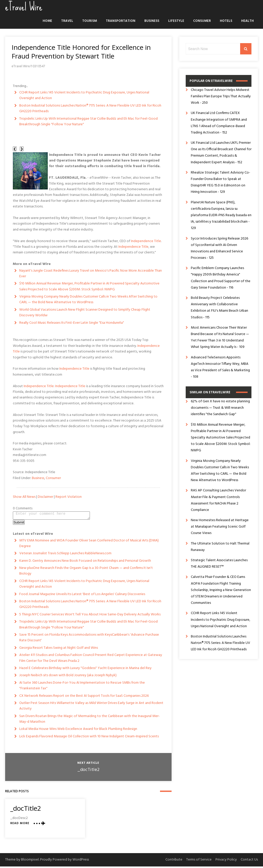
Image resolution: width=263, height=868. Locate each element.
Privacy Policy (226, 861)
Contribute (174, 861)
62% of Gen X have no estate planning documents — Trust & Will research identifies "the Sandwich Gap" (220, 408)
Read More (20, 825)
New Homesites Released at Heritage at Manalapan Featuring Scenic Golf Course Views (220, 527)
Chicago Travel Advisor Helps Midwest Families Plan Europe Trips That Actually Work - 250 (221, 96)
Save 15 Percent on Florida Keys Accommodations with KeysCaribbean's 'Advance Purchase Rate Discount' (89, 639)
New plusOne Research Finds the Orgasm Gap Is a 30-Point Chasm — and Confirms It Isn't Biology (86, 572)
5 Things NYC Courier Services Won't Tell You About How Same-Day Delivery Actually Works (90, 616)
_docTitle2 (88, 771)
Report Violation (69, 497)
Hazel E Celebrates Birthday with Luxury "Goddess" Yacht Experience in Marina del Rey (85, 670)
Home (47, 21)
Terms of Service (199, 861)
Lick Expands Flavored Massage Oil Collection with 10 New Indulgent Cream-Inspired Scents (89, 738)
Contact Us (249, 861)
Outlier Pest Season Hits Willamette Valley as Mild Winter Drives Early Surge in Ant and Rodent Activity (91, 707)
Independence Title (146, 241)
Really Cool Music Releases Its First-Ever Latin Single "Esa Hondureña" (72, 323)
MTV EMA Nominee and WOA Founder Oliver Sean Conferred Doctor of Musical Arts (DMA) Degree (89, 545)
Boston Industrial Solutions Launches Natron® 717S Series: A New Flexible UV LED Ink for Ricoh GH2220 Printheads (90, 108)
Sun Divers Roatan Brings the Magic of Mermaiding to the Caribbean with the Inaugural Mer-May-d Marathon (90, 721)
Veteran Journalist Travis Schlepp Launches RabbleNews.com (65, 555)
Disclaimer (45, 497)
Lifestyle (176, 21)
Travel (67, 21)
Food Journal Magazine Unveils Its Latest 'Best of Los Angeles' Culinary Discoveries (82, 596)
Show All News (24, 497)
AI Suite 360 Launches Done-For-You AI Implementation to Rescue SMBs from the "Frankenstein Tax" (82, 687)
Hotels (226, 21)
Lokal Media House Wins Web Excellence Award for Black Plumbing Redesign (78, 731)
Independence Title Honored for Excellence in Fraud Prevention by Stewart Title (81, 52)
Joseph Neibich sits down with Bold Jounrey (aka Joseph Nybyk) (68, 677)
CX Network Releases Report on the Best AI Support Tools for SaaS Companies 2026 (84, 697)
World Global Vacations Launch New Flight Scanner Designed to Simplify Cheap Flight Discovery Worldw (85, 313)
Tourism (90, 21)
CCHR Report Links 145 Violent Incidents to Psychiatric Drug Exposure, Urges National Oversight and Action (84, 95)
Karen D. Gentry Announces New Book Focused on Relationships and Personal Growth (85, 562)
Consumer (202, 21)
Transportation (121, 21)
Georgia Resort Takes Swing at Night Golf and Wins (59, 649)
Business (152, 21)
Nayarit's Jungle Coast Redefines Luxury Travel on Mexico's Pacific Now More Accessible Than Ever (91, 274)
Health (247, 21)
